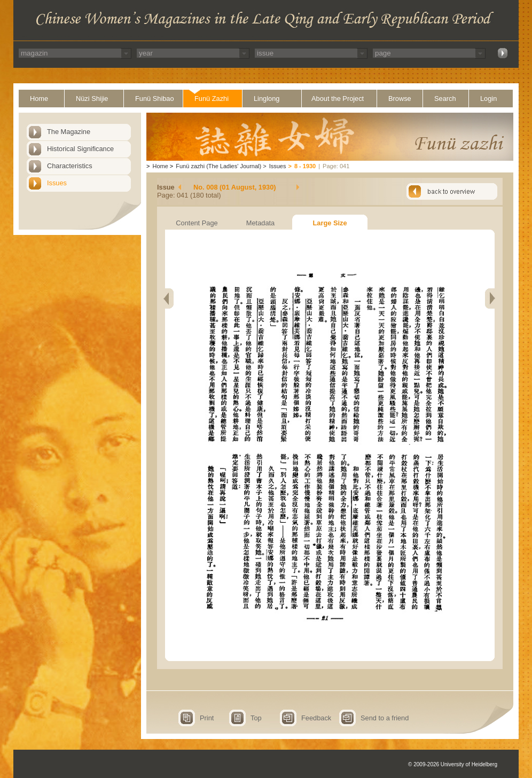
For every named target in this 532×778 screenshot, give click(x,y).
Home (39, 99)
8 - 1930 (305, 166)
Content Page (197, 223)
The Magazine (69, 132)
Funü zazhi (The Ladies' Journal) (218, 166)
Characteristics (70, 166)
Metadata (260, 223)
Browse (400, 99)
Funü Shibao (155, 99)
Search (445, 99)
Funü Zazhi (212, 99)
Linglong (267, 99)
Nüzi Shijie (92, 99)
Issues (57, 183)
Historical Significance (80, 149)
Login (488, 99)
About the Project (338, 99)
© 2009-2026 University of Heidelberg (453, 764)
